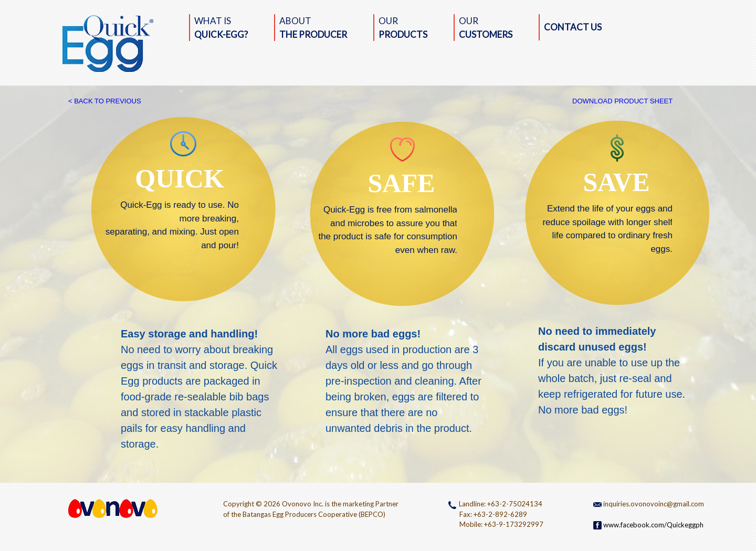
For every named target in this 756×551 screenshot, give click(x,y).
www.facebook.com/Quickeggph (648, 525)
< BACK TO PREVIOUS (105, 101)
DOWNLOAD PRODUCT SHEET (622, 101)
